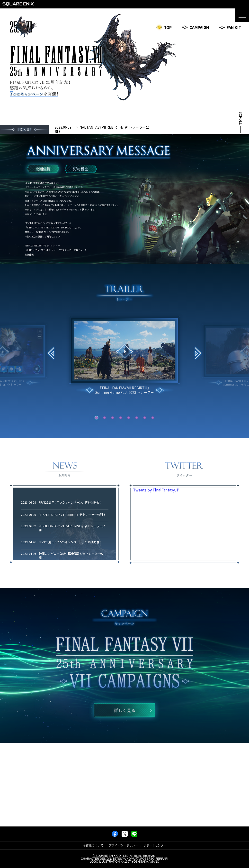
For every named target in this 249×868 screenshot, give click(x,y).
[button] (198, 354)
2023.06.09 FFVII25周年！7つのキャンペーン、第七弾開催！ (62, 503)
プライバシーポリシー (123, 845)
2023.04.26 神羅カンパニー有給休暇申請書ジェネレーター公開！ (62, 556)
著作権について (93, 845)
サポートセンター (155, 845)
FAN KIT (230, 27)
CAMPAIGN (195, 27)
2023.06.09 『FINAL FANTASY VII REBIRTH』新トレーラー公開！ (102, 129)
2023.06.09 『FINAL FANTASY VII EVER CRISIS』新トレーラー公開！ (63, 528)
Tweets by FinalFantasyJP (156, 490)
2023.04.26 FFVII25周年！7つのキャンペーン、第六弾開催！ (62, 542)
